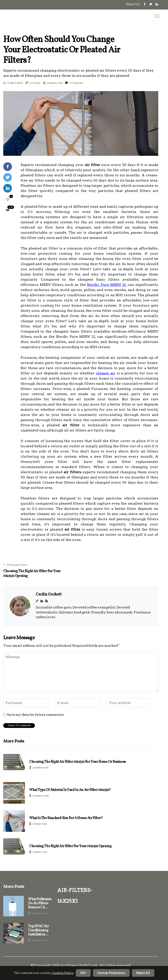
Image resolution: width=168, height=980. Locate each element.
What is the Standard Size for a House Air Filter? (66, 818)
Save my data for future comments (36, 715)
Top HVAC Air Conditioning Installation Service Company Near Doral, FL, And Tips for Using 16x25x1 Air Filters (39, 931)
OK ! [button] (83, 973)
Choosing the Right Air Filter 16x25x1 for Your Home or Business (78, 762)
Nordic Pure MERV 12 (106, 285)
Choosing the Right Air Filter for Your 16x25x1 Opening (70, 846)
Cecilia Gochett (15, 83)
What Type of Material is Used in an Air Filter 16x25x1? (70, 790)
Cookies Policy (62, 973)
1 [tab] (81, 150)
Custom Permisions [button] (111, 973)
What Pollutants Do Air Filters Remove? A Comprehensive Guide (40, 904)
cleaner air (106, 373)
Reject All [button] (143, 973)
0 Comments (76, 83)
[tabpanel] (81, 123)
